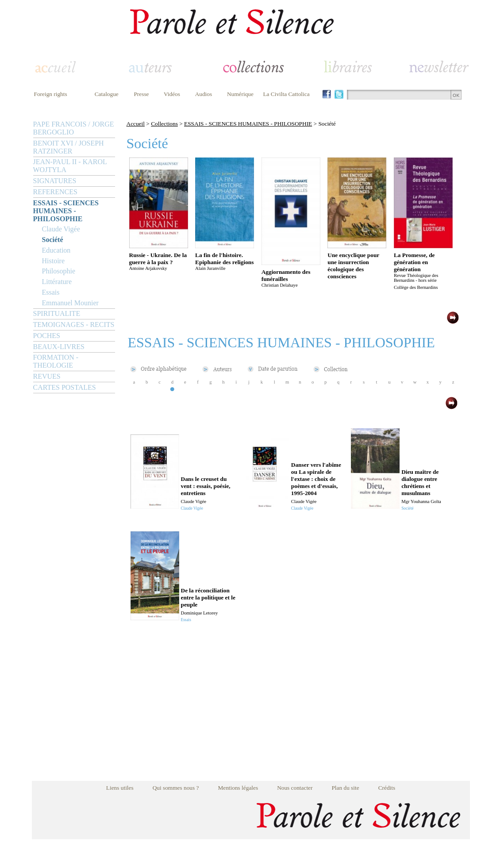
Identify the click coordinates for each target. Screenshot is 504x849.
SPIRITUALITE (57, 313)
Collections (164, 124)
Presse (141, 94)
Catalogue (107, 94)
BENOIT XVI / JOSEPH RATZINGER (69, 147)
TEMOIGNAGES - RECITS (74, 325)
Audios (204, 94)
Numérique (240, 94)
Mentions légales (238, 788)
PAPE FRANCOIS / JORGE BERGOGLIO (74, 128)
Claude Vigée (61, 229)
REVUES (47, 376)
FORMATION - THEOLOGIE (56, 361)
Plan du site (345, 788)
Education (56, 250)
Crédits (387, 788)
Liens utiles (120, 788)
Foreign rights (51, 94)
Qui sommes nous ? (176, 788)
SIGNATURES (55, 181)
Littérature (57, 282)
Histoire (54, 261)
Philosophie (59, 271)
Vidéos (172, 94)
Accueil (136, 124)
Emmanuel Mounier (70, 303)
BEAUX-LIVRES (59, 347)
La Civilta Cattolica (286, 94)
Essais (51, 292)
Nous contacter (295, 788)
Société (53, 240)
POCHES (47, 336)
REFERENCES (55, 192)
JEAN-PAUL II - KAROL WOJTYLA (70, 166)
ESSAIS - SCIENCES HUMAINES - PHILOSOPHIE (66, 211)
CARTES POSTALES (65, 387)
